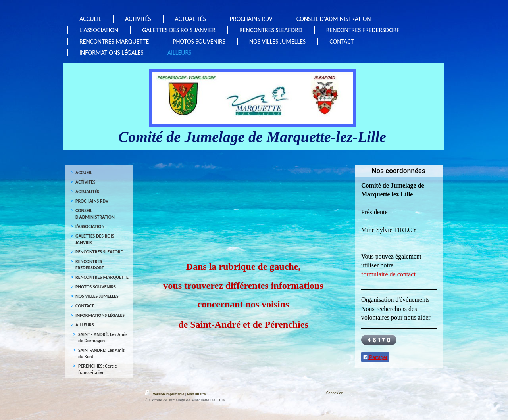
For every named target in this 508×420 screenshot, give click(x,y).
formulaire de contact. (389, 274)
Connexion (335, 393)
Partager (375, 357)
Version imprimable (165, 394)
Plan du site (197, 394)
